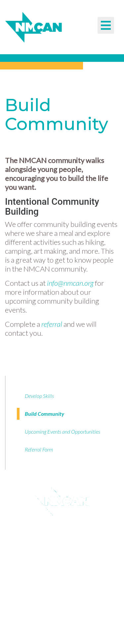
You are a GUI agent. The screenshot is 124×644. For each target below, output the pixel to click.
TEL (43, 621)
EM (43, 629)
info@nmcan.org (70, 283)
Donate (59, 560)
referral (52, 324)
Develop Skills (39, 396)
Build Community (44, 414)
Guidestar (59, 546)
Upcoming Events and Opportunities (62, 431)
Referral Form (39, 449)
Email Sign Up (59, 533)
